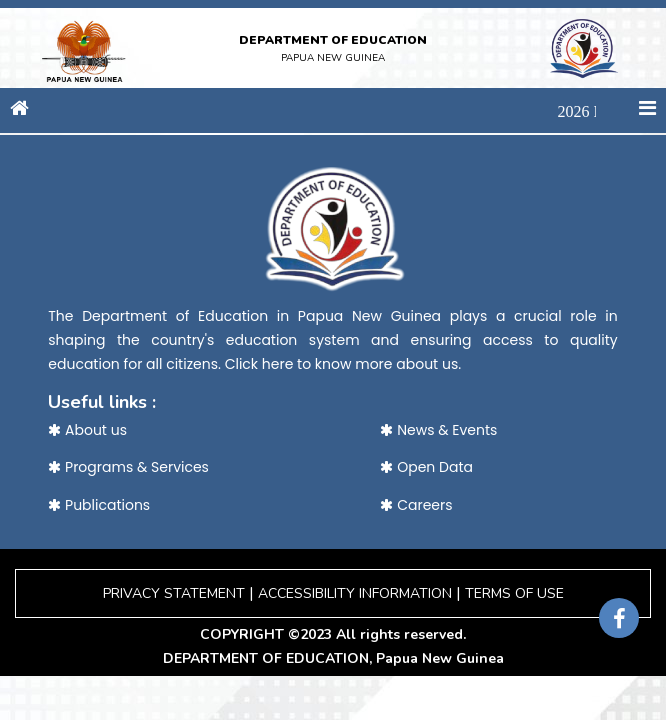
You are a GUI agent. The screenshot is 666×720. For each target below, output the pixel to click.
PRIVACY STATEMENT (174, 593)
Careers (416, 505)
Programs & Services (128, 467)
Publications (99, 505)
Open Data (426, 467)
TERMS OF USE (514, 593)
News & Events (438, 430)
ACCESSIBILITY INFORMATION (355, 593)
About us (87, 430)
